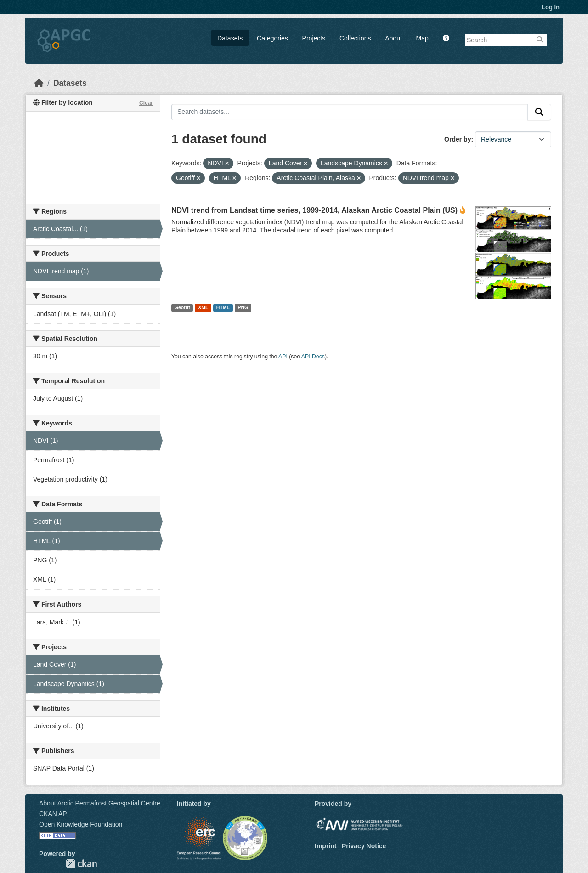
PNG (243, 307)
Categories (272, 38)
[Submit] (539, 112)
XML (203, 307)
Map (422, 38)
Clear (146, 103)
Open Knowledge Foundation (81, 824)
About (393, 38)
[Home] (39, 83)
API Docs (313, 357)
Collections (355, 38)
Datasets (230, 38)
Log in (551, 7)
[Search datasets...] (350, 112)
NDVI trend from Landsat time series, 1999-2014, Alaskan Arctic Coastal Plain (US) (314, 210)
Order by (458, 139)
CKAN (81, 864)
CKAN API (54, 814)
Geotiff (182, 307)
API (283, 357)
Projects (314, 38)
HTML (223, 307)
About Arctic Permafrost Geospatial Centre (100, 803)
